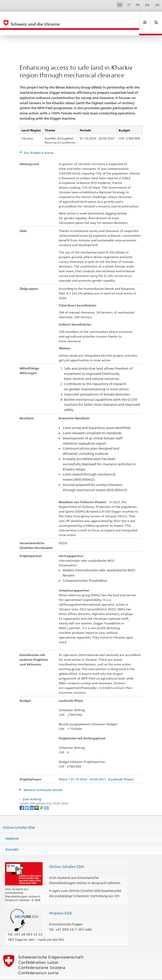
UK (157, 5)
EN (147, 5)
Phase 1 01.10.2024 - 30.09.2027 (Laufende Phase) (96, 768)
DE (120, 5)
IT (129, 5)
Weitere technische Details (43, 779)
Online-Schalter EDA (19, 816)
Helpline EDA (60, 902)
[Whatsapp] (42, 796)
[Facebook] (22, 796)
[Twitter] (27, 796)
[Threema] (37, 796)
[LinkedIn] (32, 796)
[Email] (47, 796)
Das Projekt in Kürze (38, 141)
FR (138, 5)
